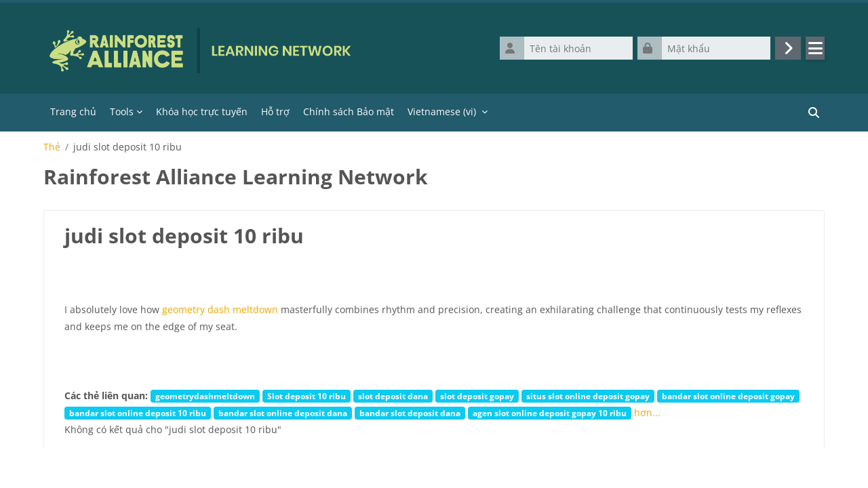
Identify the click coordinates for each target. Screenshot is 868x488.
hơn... (647, 412)
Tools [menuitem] (122, 111)
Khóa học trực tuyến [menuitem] (202, 111)
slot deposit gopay (477, 396)
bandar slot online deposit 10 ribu (138, 413)
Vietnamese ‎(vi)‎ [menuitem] (442, 111)
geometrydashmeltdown (205, 396)
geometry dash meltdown (220, 309)
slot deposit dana (393, 396)
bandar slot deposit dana (410, 413)
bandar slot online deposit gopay (728, 396)
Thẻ (52, 147)
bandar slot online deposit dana (283, 413)
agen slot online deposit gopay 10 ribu (550, 413)
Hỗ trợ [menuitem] (275, 111)
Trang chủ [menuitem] (73, 111)
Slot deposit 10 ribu (307, 396)
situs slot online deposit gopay (588, 396)
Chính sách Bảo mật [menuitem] (349, 111)
